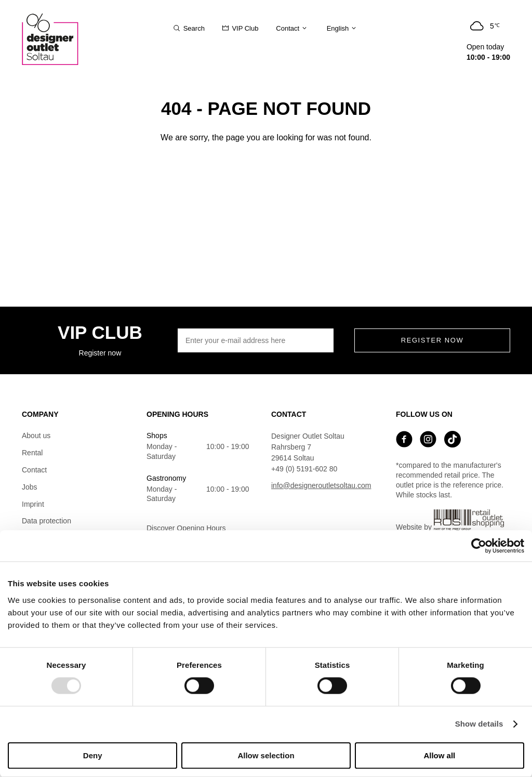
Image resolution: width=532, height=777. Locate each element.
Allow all (439, 755)
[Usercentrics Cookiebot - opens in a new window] (479, 546)
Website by (450, 520)
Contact (34, 470)
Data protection (46, 521)
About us (36, 436)
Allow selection (266, 755)
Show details (479, 724)
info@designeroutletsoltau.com (321, 485)
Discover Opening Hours (186, 528)
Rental (32, 453)
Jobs (30, 487)
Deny (93, 755)
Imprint (33, 504)
